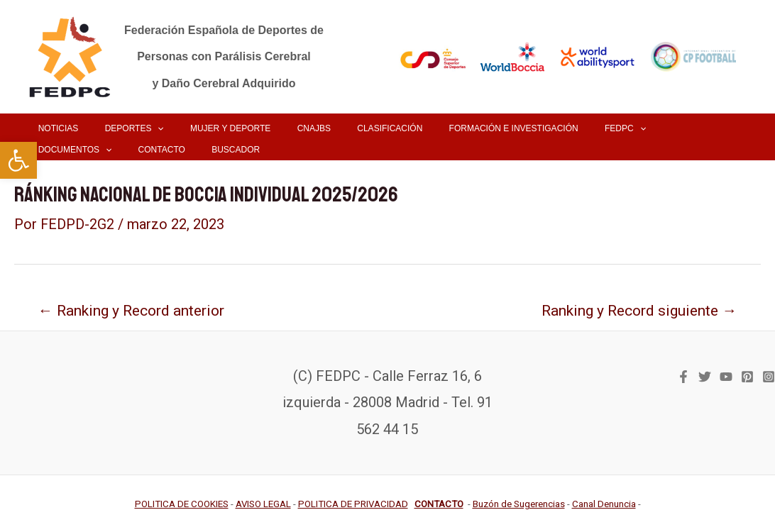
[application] (143, 128)
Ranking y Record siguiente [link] (637, 310)
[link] (18, 160)
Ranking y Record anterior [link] (133, 310)
